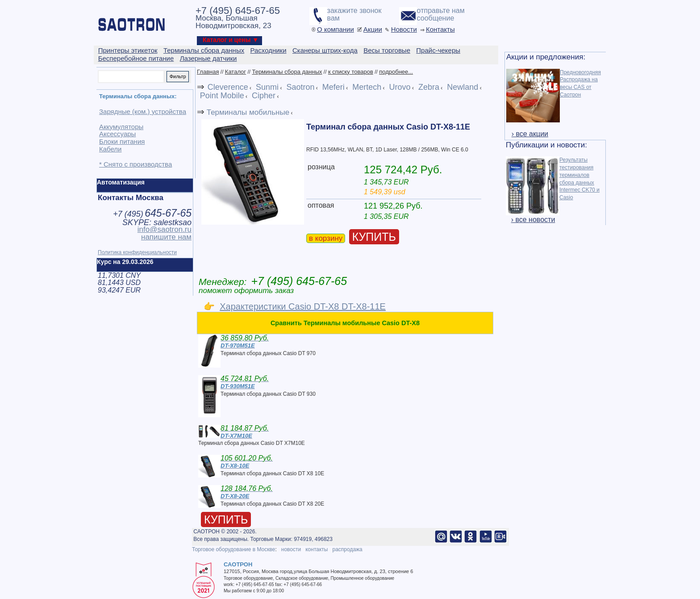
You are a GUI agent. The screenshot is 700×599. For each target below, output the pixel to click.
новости (291, 549)
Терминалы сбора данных (287, 72)
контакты (317, 549)
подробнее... (396, 72)
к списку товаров (351, 72)
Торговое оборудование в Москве (233, 549)
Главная (208, 72)
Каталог (235, 72)
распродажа (347, 549)
